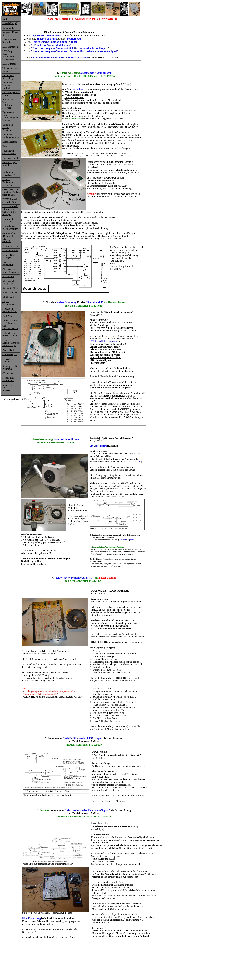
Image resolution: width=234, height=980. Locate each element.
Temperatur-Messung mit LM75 (8, 85)
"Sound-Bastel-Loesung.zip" (119, 312)
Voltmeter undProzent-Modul (10, 334)
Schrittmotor (8, 276)
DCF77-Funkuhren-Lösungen (8, 182)
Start (5, 19)
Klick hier (113, 446)
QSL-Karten (8, 373)
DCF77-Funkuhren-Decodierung (9, 172)
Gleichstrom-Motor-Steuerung (11, 271)
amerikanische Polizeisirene (111, 462)
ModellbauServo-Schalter (9, 310)
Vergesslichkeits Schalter (10, 34)
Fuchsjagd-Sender (11, 158)
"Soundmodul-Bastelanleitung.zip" (99, 84)
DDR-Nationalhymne (101, 360)
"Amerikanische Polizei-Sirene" (81, 95)
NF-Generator (9, 297)
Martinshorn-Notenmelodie (103, 537)
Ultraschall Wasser (8, 126)
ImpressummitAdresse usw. (8, 389)
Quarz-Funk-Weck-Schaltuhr (10, 228)
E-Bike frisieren (10, 246)
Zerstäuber (7, 130)
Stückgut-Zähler (10, 288)
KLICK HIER (96, 58)
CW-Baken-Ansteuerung (9, 263)
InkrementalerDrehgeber (9, 282)
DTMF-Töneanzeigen (9, 256)
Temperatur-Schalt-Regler (9, 77)
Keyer (5, 146)
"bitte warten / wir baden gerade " (104, 103)
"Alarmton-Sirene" (75, 97)
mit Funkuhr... (9, 195)
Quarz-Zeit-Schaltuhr (8, 220)
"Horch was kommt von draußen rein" (84, 100)
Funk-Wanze (8, 316)
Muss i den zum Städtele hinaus (105, 540)
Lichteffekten (9, 59)
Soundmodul (9, 28)
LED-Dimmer (9, 64)
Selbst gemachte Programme (10, 367)
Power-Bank (8, 350)
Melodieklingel (10, 23)
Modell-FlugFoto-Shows (8, 379)
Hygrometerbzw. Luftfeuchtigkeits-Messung (11, 116)
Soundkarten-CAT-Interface (9, 152)
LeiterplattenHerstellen (9, 360)
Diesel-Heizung (10, 142)
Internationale (98, 363)
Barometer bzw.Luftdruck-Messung (8, 104)
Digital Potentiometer (9, 303)
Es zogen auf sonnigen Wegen (105, 355)
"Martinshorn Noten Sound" (79, 92)
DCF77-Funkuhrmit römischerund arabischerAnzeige (10, 210)
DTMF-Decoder (10, 250)
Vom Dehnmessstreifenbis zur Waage (11, 343)
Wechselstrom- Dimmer (10, 70)
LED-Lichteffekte (11, 47)
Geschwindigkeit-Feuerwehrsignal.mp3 (129, 936)
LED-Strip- (8, 51)
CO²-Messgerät (10, 354)
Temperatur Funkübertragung (11, 136)
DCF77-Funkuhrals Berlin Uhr (10, 201)
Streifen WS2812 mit (8, 55)
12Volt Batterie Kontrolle (10, 41)
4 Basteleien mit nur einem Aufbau (11, 191)
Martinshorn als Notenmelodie (124, 459)
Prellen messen (10, 293)
